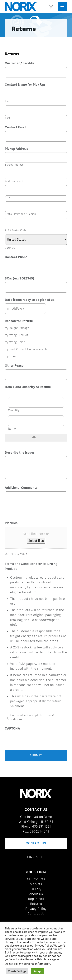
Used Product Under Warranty (28, 349)
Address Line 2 (14, 181)
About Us (36, 894)
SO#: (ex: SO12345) (19, 279)
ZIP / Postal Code (16, 230)
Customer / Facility (19, 63)
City (7, 198)
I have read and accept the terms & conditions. (31, 717)
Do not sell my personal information (28, 964)
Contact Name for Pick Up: (25, 85)
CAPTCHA (12, 729)
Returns (36, 904)
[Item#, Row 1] (36, 421)
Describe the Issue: (19, 453)
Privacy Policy (36, 909)
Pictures (11, 523)
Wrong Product (18, 335)
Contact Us (36, 914)
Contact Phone (16, 257)
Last (8, 118)
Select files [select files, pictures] (36, 541)
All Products (36, 879)
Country (10, 248)
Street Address (14, 165)
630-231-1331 (42, 827)
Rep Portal (36, 899)
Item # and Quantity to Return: (28, 387)
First (8, 101)
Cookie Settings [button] (17, 971)
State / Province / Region (21, 214)
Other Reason (15, 366)
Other (12, 356)
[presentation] (34, 740)
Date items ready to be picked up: (30, 300)
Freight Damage (19, 328)
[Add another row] (34, 438)
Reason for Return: (19, 321)
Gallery (36, 889)
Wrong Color (17, 342)
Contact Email (16, 127)
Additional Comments (21, 488)
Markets (36, 884)
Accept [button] (38, 971)
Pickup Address (17, 149)
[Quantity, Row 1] (36, 402)
